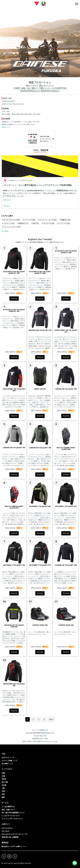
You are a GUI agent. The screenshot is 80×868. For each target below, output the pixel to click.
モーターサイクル (12, 220)
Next (51, 719)
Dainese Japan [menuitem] (7, 828)
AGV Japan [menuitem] (6, 831)
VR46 (8, 206)
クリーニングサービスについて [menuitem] (12, 819)
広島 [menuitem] (3, 794)
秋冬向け (24, 223)
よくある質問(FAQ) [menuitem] (8, 806)
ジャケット (9, 223)
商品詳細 (14, 298)
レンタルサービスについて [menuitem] (11, 816)
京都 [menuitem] (3, 791)
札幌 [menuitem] (3, 773)
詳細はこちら (6, 127)
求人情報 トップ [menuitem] (7, 764)
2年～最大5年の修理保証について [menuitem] (13, 813)
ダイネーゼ (49, 223)
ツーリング (30, 220)
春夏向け (66, 220)
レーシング (64, 223)
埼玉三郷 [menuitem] (5, 782)
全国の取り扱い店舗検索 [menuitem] (10, 837)
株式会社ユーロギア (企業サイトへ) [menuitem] (14, 846)
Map (46, 730)
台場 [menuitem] (3, 776)
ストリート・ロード (48, 220)
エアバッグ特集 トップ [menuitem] (9, 761)
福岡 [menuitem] (3, 797)
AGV (36, 223)
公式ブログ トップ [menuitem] (8, 758)
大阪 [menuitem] (3, 788)
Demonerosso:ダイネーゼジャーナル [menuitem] (15, 834)
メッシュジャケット (12, 227)
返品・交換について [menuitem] (8, 810)
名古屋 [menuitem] (4, 785)
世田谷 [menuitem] (4, 779)
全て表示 (5, 231)
